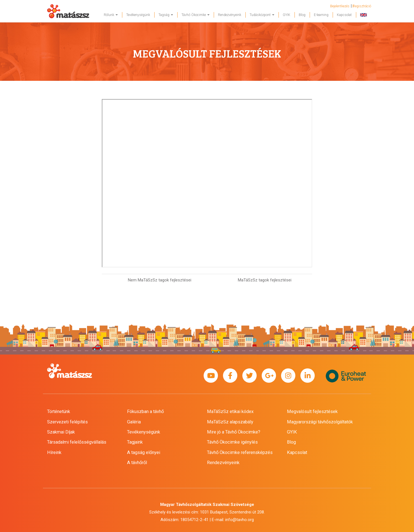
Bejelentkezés (340, 6)
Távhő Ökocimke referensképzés (240, 452)
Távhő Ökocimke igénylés (232, 442)
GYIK (287, 15)
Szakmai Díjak (61, 432)
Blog (302, 15)
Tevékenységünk (138, 15)
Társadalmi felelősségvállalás (77, 442)
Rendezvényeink (230, 15)
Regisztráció (362, 6)
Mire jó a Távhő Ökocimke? (234, 432)
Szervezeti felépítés (67, 422)
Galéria (134, 422)
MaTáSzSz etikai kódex (230, 411)
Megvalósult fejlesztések (312, 411)
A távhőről (137, 463)
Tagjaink (135, 442)
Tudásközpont (262, 15)
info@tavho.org (240, 520)
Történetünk (59, 411)
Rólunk (111, 15)
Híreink (54, 452)
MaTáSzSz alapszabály (230, 422)
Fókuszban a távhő (145, 411)
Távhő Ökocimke (196, 15)
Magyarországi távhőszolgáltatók (320, 422)
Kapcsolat (344, 15)
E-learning (321, 15)
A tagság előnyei (144, 452)
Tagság (166, 15)
